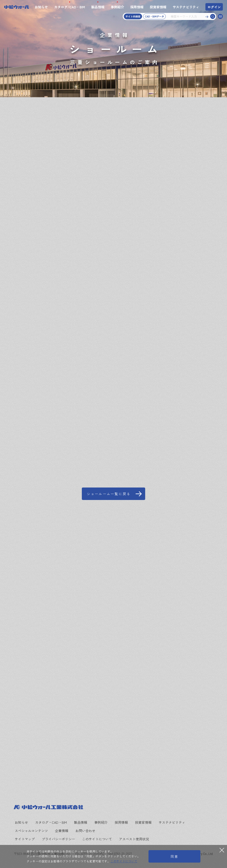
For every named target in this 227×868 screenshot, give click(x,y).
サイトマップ (25, 839)
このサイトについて (97, 839)
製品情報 (98, 7)
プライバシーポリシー (58, 839)
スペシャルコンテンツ (31, 831)
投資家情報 (158, 7)
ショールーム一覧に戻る (109, 494)
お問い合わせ (85, 831)
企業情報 (62, 831)
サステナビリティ (186, 7)
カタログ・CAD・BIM (51, 822)
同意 (174, 856)
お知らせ (41, 7)
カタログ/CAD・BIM (70, 7)
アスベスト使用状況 (134, 839)
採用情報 (137, 7)
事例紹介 (117, 7)
